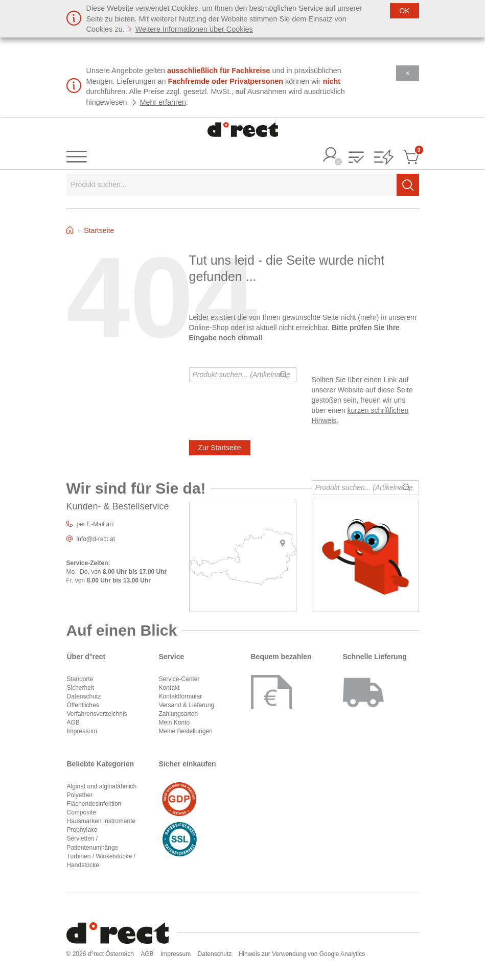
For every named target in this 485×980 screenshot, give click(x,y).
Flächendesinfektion (94, 804)
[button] (356, 158)
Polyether (80, 795)
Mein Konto (175, 722)
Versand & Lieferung (187, 705)
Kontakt (169, 688)
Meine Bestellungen (186, 731)
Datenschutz (84, 696)
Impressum (82, 731)
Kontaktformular (181, 696)
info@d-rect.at (96, 539)
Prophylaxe (82, 830)
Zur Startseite (220, 448)
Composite (82, 812)
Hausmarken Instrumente (101, 821)
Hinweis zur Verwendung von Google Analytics (302, 954)
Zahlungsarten (179, 714)
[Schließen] (404, 11)
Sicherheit (80, 688)
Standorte (80, 679)
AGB (73, 722)
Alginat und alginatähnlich (102, 786)
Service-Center (179, 679)
